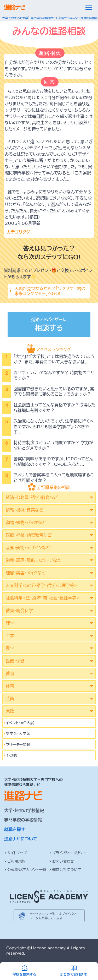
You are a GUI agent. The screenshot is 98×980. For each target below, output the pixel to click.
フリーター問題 (18, 745)
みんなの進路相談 (81, 18)
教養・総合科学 (19, 611)
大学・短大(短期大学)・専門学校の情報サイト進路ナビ (36, 18)
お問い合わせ (62, 861)
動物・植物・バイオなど (26, 522)
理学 (10, 623)
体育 (10, 686)
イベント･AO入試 (20, 723)
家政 (10, 711)
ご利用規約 (15, 861)
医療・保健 (15, 661)
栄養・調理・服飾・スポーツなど (33, 560)
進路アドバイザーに (49, 325)
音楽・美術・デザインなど (28, 548)
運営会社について (65, 870)
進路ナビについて (21, 839)
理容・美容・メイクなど (26, 573)
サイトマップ (15, 853)
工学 (10, 636)
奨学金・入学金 (18, 734)
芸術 (10, 699)
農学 (10, 648)
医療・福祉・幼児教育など (29, 535)
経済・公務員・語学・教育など (32, 497)
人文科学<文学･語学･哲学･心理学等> (42, 585)
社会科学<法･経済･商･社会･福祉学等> (43, 598)
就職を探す (15, 829)
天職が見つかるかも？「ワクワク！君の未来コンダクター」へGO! (50, 291)
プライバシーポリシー (68, 853)
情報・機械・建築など (24, 510)
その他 (11, 755)
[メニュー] (89, 7)
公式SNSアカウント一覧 (25, 870)
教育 (10, 673)
